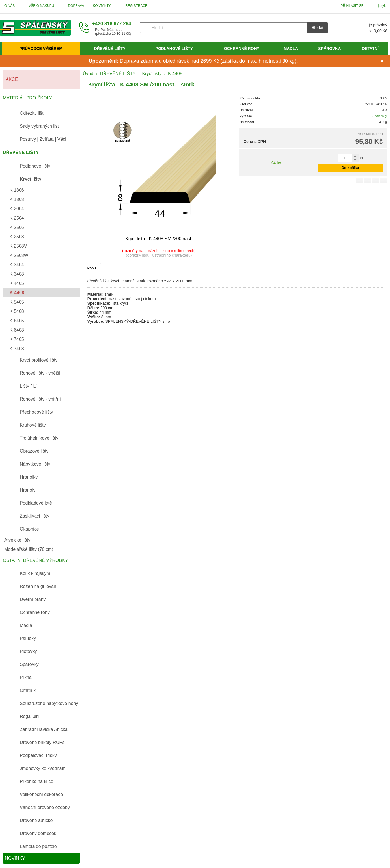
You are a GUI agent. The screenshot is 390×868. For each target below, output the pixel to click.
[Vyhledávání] (224, 28)
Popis (92, 268)
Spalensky (380, 116)
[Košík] (363, 28)
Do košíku (350, 168)
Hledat (317, 28)
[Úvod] (35, 28)
